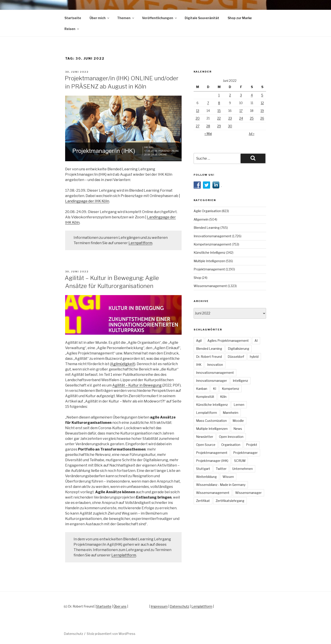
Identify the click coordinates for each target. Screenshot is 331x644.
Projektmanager (245, 453)
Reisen (72, 29)
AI (256, 341)
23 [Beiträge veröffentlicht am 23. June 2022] (230, 118)
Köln (223, 397)
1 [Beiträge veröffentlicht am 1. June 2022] (219, 95)
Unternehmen (243, 469)
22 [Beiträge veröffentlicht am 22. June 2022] (219, 118)
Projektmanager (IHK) (212, 461)
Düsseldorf (236, 357)
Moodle (238, 421)
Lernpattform (140, 243)
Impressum (159, 606)
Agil (199, 341)
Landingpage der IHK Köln (87, 201)
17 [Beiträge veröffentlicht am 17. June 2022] (241, 111)
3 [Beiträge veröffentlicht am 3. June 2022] (241, 95)
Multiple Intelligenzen (209, 261)
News (238, 429)
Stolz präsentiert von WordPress (111, 634)
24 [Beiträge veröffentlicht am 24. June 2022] (241, 118)
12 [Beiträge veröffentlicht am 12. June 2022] (262, 103)
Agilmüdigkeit (123, 364)
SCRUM (240, 461)
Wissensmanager (248, 493)
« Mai (208, 134)
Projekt (252, 445)
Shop (197, 278)
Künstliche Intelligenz (210, 253)
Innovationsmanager (212, 381)
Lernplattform (124, 555)
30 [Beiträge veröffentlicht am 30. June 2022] (230, 126)
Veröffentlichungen (160, 18)
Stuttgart (203, 469)
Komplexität (205, 397)
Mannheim (231, 413)
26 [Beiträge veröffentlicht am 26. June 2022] (262, 118)
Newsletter (205, 437)
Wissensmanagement (210, 286)
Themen (126, 18)
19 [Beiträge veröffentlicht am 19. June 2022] (262, 111)
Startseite (73, 18)
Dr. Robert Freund (209, 357)
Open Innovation (231, 437)
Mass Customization (211, 421)
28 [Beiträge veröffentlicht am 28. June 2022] (208, 126)
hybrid (254, 357)
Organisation (231, 445)
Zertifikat (203, 501)
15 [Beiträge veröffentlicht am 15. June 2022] (219, 111)
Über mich (100, 18)
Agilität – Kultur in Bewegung (137, 385)
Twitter (221, 469)
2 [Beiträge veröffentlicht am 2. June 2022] (230, 95)
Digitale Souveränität (202, 18)
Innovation (215, 365)
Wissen (228, 477)
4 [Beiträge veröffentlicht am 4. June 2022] (252, 95)
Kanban (202, 389)
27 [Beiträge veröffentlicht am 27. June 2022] (198, 126)
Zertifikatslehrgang (230, 501)
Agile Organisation (207, 211)
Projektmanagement (209, 269)
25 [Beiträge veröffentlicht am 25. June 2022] (252, 118)
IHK (199, 365)
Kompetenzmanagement (212, 244)
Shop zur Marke (240, 18)
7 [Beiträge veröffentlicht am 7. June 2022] (208, 103)
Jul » (252, 134)
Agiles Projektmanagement (228, 341)
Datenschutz (180, 606)
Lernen (239, 405)
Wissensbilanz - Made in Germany (221, 485)
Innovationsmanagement (213, 236)
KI (215, 389)
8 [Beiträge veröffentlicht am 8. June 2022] (219, 103)
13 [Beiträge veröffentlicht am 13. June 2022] (198, 111)
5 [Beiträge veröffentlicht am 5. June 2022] (262, 95)
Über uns (120, 606)
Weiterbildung (206, 477)
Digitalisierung (239, 349)
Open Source (206, 445)
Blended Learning (207, 228)
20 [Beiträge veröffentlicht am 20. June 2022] (198, 118)
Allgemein (201, 219)
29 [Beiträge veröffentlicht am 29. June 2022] (219, 126)
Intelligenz (240, 381)
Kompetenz (231, 389)
